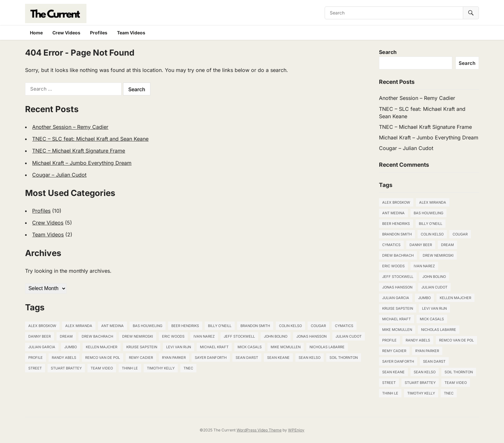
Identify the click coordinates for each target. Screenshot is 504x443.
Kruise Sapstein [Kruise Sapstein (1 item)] (142, 347)
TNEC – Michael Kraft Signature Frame (79, 151)
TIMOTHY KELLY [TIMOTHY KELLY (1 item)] (161, 368)
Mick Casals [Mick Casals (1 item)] (250, 347)
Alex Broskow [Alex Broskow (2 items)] (42, 326)
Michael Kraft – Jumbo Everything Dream (82, 163)
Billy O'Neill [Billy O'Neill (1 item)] (220, 326)
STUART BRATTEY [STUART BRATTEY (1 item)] (66, 368)
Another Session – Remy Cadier (70, 127)
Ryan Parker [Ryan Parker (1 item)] (174, 358)
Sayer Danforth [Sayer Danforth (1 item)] (211, 358)
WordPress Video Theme (259, 430)
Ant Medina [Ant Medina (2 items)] (113, 326)
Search (388, 52)
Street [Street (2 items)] (35, 368)
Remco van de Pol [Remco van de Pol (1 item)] (103, 358)
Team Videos (131, 33)
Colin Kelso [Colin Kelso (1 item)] (290, 326)
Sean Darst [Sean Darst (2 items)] (247, 358)
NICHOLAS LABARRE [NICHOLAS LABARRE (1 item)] (327, 347)
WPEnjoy (296, 430)
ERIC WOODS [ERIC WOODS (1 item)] (173, 336)
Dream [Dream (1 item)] (66, 336)
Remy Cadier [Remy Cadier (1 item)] (141, 358)
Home (36, 33)
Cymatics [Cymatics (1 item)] (344, 326)
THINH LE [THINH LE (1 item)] (130, 368)
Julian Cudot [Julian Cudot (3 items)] (349, 336)
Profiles (99, 33)
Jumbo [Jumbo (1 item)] (71, 347)
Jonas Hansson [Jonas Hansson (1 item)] (311, 336)
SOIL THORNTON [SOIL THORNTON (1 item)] (344, 358)
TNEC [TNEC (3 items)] (188, 368)
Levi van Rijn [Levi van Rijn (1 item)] (179, 347)
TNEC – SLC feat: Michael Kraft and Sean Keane (90, 139)
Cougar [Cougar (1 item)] (318, 326)
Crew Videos (66, 33)
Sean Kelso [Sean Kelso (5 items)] (310, 358)
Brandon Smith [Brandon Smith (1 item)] (255, 326)
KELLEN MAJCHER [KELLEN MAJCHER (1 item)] (102, 347)
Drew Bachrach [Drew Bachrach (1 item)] (97, 336)
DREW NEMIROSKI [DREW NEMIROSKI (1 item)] (138, 336)
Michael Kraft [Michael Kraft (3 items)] (214, 347)
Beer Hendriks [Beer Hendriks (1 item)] (185, 326)
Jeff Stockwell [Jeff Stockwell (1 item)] (239, 336)
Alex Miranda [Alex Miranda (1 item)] (79, 326)
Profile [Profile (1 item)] (36, 358)
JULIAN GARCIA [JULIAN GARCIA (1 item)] (42, 347)
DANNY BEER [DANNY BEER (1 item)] (40, 336)
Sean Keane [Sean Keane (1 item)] (278, 358)
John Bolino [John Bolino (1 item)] (276, 336)
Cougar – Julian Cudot (59, 175)
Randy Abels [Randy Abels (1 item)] (64, 358)
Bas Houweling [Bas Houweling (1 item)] (148, 326)
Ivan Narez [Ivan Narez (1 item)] (204, 336)
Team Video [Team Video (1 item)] (102, 368)
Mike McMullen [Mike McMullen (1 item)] (286, 347)
